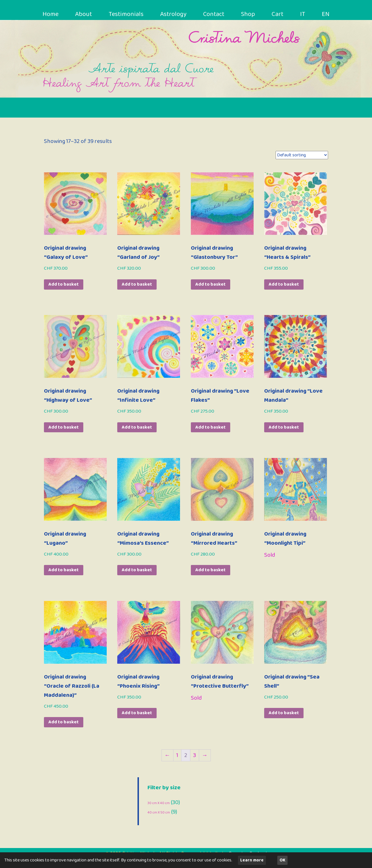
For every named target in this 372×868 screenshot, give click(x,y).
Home (51, 15)
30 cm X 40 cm (159, 803)
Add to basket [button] (64, 284)
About (84, 15)
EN (325, 15)
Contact (216, 15)
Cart (279, 15)
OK (282, 860)
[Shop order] (302, 155)
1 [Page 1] (177, 755)
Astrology (175, 15)
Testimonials (127, 15)
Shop (250, 15)
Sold (270, 555)
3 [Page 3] (195, 755)
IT (303, 15)
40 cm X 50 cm (159, 813)
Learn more (252, 860)
